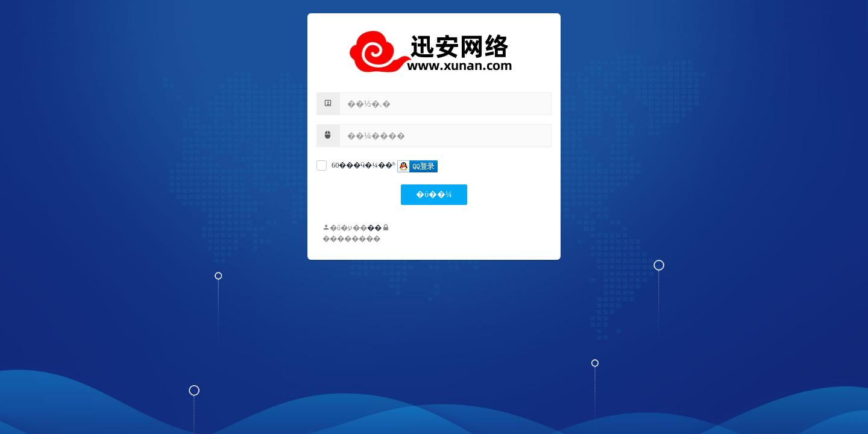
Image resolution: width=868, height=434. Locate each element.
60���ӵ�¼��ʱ (363, 165)
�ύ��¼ (434, 194)
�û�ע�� (345, 228)
